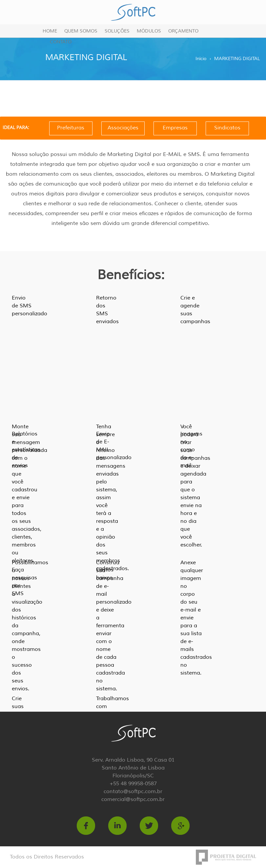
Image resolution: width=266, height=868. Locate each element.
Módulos (149, 31)
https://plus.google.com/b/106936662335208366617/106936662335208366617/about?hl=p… (180, 826)
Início (201, 59)
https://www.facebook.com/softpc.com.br (86, 826)
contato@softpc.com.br (133, 791)
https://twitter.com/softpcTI (149, 826)
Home (50, 31)
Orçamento (183, 31)
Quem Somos (81, 31)
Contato (61, 42)
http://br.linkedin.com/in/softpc (117, 826)
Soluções (117, 31)
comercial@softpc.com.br (133, 799)
